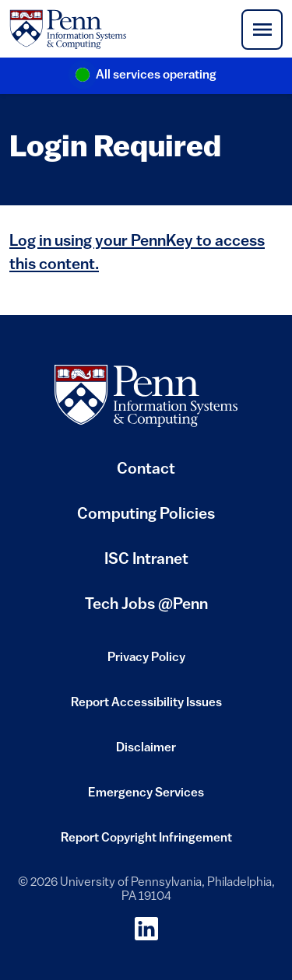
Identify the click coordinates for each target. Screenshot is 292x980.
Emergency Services (146, 798)
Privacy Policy (146, 663)
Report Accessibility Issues (146, 708)
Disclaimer (146, 753)
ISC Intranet (146, 566)
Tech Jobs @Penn (146, 605)
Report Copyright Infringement (146, 843)
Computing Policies (146, 521)
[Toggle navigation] (262, 30)
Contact (146, 470)
